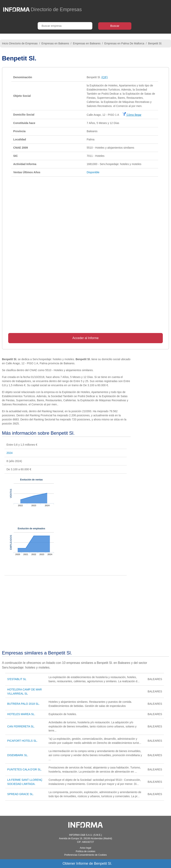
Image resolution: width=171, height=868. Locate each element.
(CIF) (105, 77)
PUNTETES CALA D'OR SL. (24, 769)
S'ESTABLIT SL (17, 679)
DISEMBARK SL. (18, 755)
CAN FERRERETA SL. (21, 726)
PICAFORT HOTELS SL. (22, 741)
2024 (9, 453)
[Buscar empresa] (65, 26)
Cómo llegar (132, 115)
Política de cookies (85, 851)
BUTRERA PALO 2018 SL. (23, 704)
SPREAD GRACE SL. (20, 794)
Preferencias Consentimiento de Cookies (85, 855)
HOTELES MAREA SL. (21, 714)
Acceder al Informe (85, 338)
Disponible (93, 172)
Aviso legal (85, 848)
